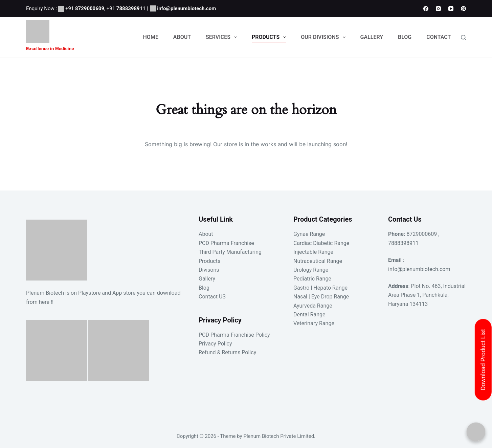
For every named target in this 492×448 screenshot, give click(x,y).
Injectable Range (313, 252)
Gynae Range (309, 234)
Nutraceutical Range (318, 261)
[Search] (463, 37)
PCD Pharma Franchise (226, 243)
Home (151, 37)
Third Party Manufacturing (230, 252)
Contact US (212, 297)
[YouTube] (451, 9)
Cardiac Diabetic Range (321, 243)
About (182, 37)
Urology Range (311, 270)
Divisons (209, 270)
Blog (405, 37)
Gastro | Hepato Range (320, 288)
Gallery (372, 37)
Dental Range (309, 315)
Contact (439, 37)
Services (223, 37)
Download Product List (483, 360)
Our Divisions (324, 37)
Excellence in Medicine (50, 49)
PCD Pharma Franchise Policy (234, 335)
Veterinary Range (314, 323)
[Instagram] (438, 9)
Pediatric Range (312, 279)
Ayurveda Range (313, 306)
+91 (85, 8)
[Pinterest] (463, 9)
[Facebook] (426, 9)
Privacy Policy (215, 344)
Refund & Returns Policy (227, 352)
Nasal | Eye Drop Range (321, 297)
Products (270, 37)
